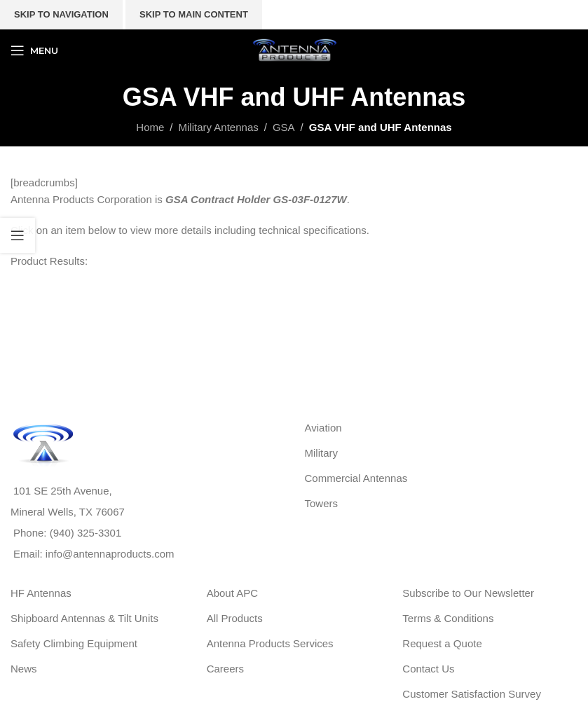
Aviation (323, 428)
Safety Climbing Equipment (74, 643)
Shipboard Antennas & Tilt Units (84, 618)
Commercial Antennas (356, 478)
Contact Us (428, 669)
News (24, 669)
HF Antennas (41, 593)
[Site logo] (294, 49)
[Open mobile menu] (34, 50)
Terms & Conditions (448, 618)
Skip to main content (194, 14)
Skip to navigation (61, 14)
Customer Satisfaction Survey (472, 694)
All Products (235, 618)
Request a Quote (442, 643)
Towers (322, 503)
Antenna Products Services (270, 643)
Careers (225, 669)
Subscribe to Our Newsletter (468, 593)
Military (322, 453)
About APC (232, 593)
